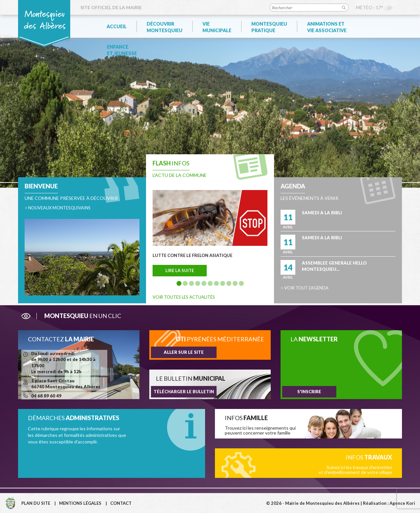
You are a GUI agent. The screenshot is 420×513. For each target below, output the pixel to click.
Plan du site (36, 503)
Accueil (117, 26)
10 (235, 283)
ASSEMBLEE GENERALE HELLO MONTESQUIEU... (334, 266)
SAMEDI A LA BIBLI (322, 213)
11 (241, 283)
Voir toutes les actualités (184, 297)
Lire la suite (180, 270)
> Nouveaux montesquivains (58, 208)
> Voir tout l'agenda (304, 288)
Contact (121, 503)
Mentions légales (80, 503)
